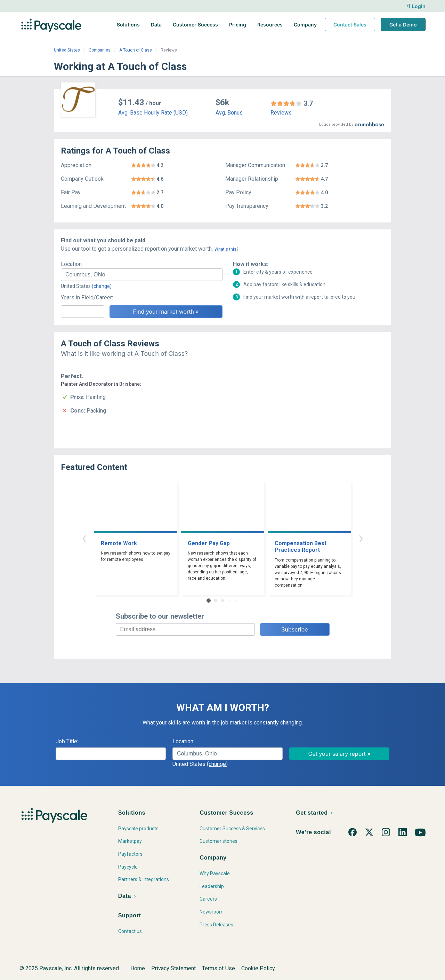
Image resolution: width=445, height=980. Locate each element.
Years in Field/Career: (87, 297)
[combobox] (142, 275)
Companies (100, 50)
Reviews (281, 113)
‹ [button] (84, 538)
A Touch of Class (136, 50)
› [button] (361, 538)
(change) (102, 286)
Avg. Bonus (229, 113)
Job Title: (67, 741)
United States (67, 50)
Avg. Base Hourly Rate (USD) (153, 113)
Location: (72, 264)
